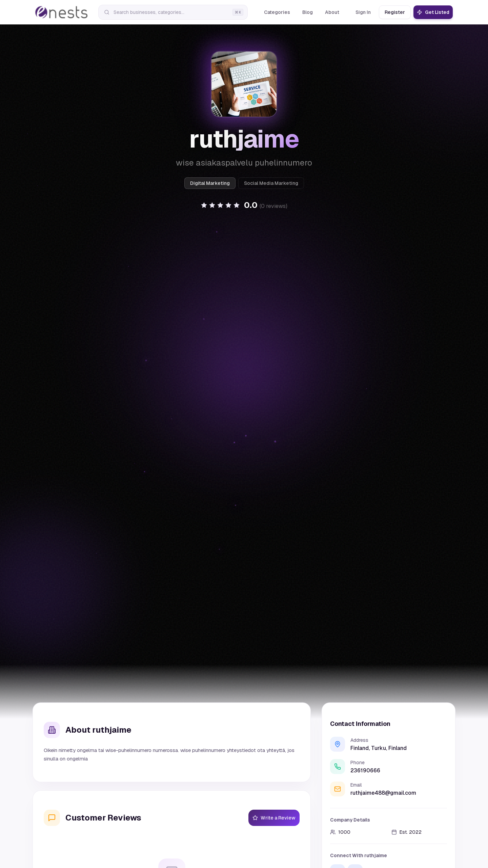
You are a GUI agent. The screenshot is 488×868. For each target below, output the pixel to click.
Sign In (363, 12)
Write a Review (274, 818)
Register (395, 12)
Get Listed (433, 12)
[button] (244, 205)
